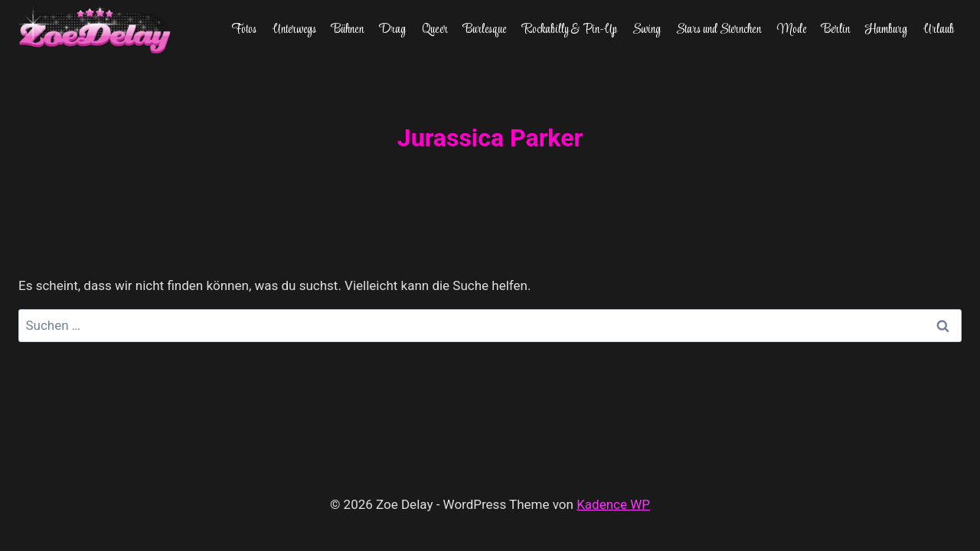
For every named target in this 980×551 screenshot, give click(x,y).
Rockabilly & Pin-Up (570, 30)
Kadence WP (613, 504)
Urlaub (939, 30)
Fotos (244, 30)
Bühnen (348, 30)
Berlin (836, 30)
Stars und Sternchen (719, 30)
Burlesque (485, 30)
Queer (435, 30)
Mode (792, 30)
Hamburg (886, 30)
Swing (647, 30)
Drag (392, 30)
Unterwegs (294, 30)
